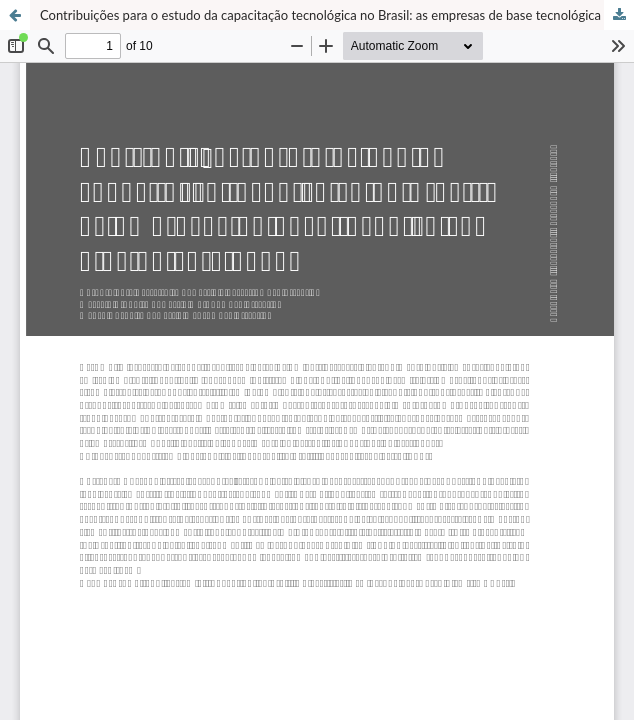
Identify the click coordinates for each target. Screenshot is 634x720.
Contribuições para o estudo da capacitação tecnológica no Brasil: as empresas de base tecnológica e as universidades (337, 15)
